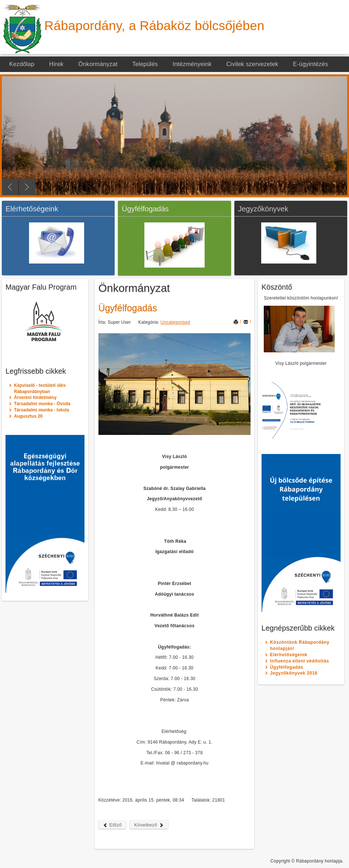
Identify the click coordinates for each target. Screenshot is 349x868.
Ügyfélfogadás (128, 308)
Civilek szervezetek (252, 64)
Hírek (56, 64)
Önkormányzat (98, 64)
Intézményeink (192, 64)
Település (145, 64)
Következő (149, 825)
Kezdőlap (22, 64)
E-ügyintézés (311, 64)
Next (27, 187)
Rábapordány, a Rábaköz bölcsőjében (154, 26)
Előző (112, 825)
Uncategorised (175, 322)
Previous (10, 187)
